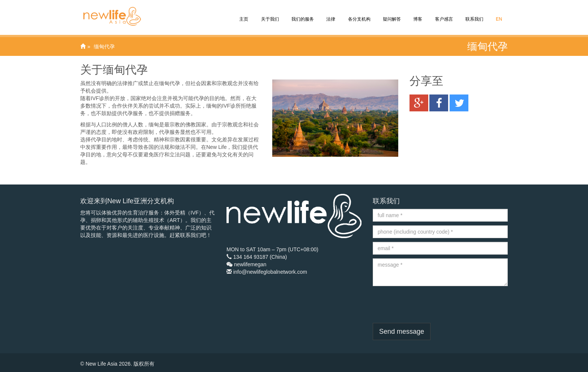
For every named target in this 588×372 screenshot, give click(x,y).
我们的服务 (302, 14)
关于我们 (269, 14)
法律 (330, 14)
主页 (243, 14)
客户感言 (443, 14)
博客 (417, 14)
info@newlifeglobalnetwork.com (270, 272)
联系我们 (474, 14)
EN (498, 14)
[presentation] (430, 304)
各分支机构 (358, 14)
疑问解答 (391, 14)
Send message (402, 331)
